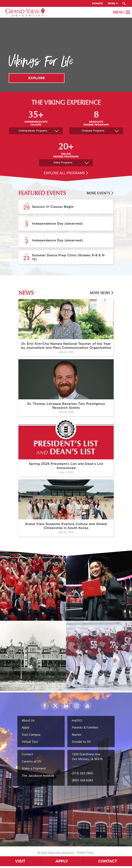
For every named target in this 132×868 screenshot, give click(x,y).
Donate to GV (81, 742)
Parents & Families (85, 727)
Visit (20, 861)
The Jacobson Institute (38, 776)
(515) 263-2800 (82, 773)
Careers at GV (32, 761)
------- (75, 766)
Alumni (77, 735)
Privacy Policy (85, 853)
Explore (37, 78)
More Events (98, 193)
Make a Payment (34, 768)
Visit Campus (31, 735)
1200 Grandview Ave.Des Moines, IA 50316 (87, 757)
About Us (28, 720)
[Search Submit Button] (124, 3)
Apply (62, 861)
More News (100, 293)
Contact (108, 861)
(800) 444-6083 (82, 780)
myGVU (77, 720)
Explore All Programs (64, 173)
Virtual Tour (30, 742)
